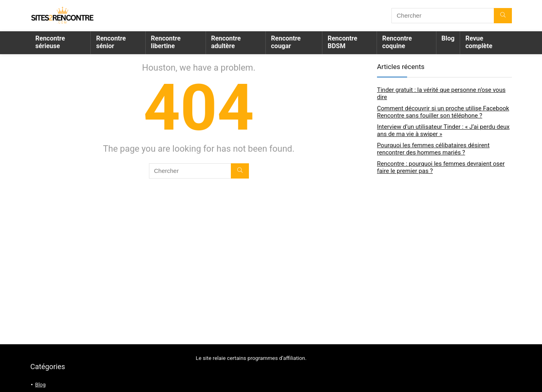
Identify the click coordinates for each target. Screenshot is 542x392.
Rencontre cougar (286, 42)
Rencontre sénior (111, 42)
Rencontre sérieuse (50, 42)
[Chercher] (503, 16)
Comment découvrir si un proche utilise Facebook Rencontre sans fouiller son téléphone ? (443, 112)
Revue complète (479, 42)
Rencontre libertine (166, 42)
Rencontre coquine (397, 42)
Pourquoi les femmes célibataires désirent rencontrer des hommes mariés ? (433, 149)
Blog (448, 38)
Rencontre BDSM (342, 42)
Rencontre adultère (226, 42)
